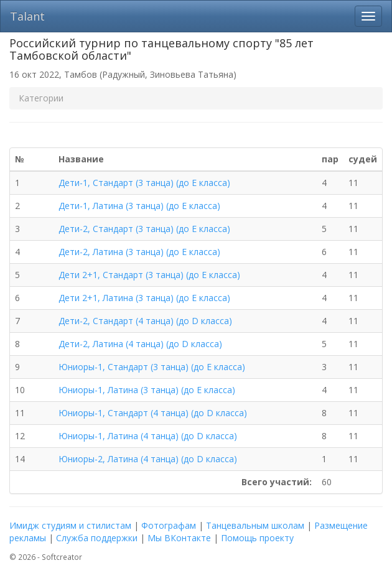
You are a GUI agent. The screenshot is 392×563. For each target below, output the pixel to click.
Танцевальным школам (255, 525)
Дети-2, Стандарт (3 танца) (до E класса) (144, 229)
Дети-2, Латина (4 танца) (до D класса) (140, 344)
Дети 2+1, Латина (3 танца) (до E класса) (144, 298)
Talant (27, 16)
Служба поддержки (97, 538)
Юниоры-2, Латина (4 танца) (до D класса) (148, 459)
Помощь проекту (257, 538)
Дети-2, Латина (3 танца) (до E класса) (139, 252)
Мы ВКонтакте (179, 538)
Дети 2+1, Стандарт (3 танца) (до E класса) (149, 275)
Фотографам (169, 525)
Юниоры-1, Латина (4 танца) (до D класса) (148, 436)
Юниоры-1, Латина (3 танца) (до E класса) (147, 390)
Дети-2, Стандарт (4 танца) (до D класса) (145, 321)
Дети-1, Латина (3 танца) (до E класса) (139, 206)
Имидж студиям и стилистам (70, 525)
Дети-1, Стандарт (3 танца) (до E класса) (144, 183)
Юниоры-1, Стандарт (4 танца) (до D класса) (153, 413)
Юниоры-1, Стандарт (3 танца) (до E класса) (152, 367)
